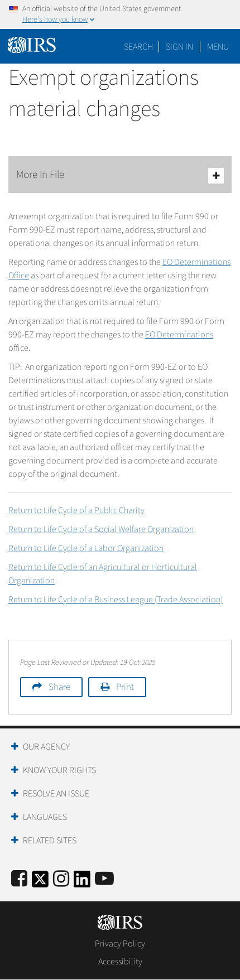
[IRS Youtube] (104, 879)
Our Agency (46, 747)
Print (125, 687)
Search (138, 47)
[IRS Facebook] (19, 879)
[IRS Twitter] (40, 883)
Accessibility (120, 962)
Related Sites (50, 841)
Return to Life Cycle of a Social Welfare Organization (101, 529)
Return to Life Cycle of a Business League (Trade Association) (116, 600)
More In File (120, 175)
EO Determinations (179, 335)
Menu (218, 47)
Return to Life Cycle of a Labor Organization (86, 548)
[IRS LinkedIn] (82, 883)
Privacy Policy (120, 944)
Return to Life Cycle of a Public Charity (76, 510)
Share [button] (59, 687)
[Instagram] (61, 879)
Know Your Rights (59, 770)
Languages (45, 817)
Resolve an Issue (56, 794)
